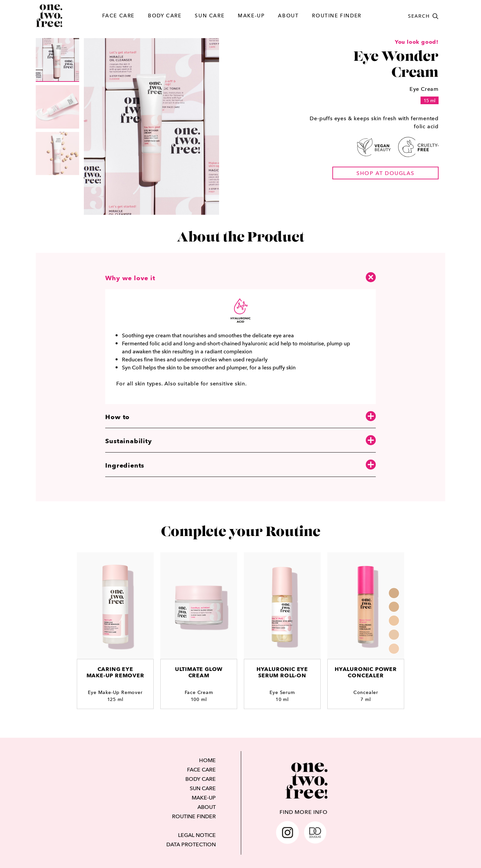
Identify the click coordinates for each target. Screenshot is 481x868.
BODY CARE (165, 16)
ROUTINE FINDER (337, 16)
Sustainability (240, 441)
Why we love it (240, 277)
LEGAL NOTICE (197, 835)
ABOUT (288, 16)
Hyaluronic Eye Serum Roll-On (282, 672)
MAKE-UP (251, 16)
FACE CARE (118, 16)
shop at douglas (385, 173)
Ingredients (240, 465)
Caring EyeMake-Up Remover (115, 672)
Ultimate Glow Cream (199, 672)
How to (240, 417)
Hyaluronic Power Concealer (366, 672)
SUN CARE (210, 16)
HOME (207, 760)
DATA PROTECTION (191, 844)
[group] (57, 60)
